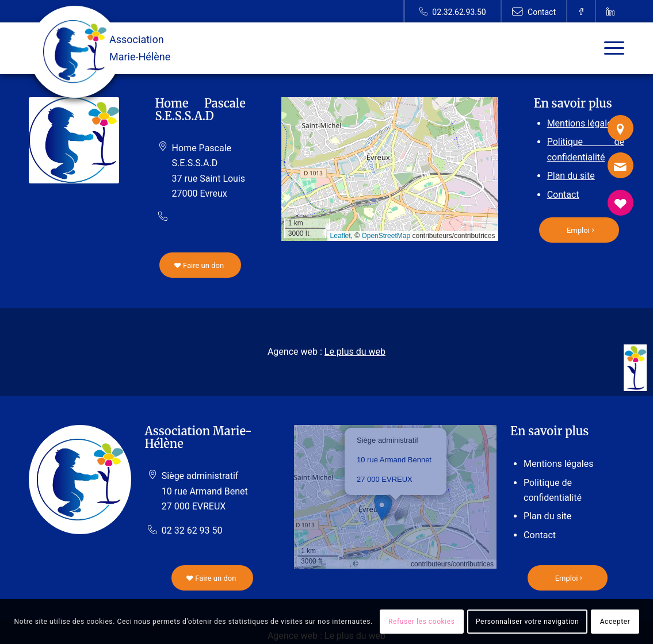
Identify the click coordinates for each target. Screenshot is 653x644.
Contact (563, 195)
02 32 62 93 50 (192, 530)
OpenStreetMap (386, 236)
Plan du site (571, 176)
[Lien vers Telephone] (452, 11)
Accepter (615, 622)
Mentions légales (582, 123)
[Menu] (610, 48)
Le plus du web (355, 352)
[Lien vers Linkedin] (610, 11)
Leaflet (341, 236)
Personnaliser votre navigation (527, 622)
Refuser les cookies (422, 622)
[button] (396, 510)
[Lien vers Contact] (534, 11)
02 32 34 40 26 (203, 218)
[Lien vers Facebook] (581, 11)
